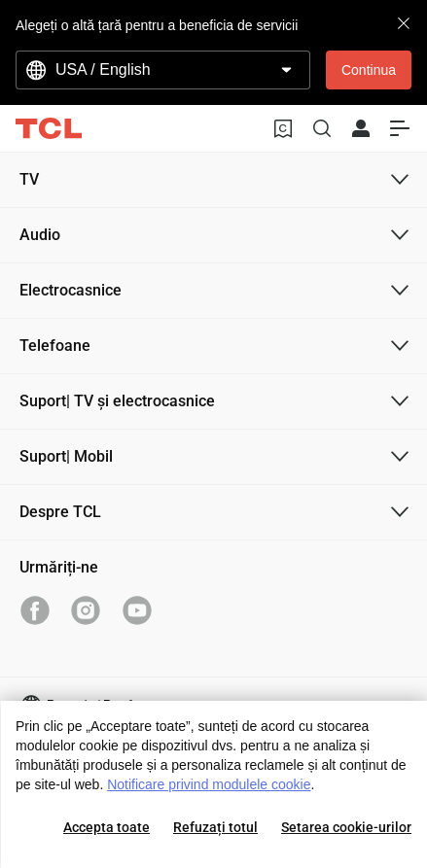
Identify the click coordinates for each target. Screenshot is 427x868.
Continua (369, 70)
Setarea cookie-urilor (346, 827)
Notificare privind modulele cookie (209, 784)
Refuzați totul (215, 827)
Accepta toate (107, 827)
